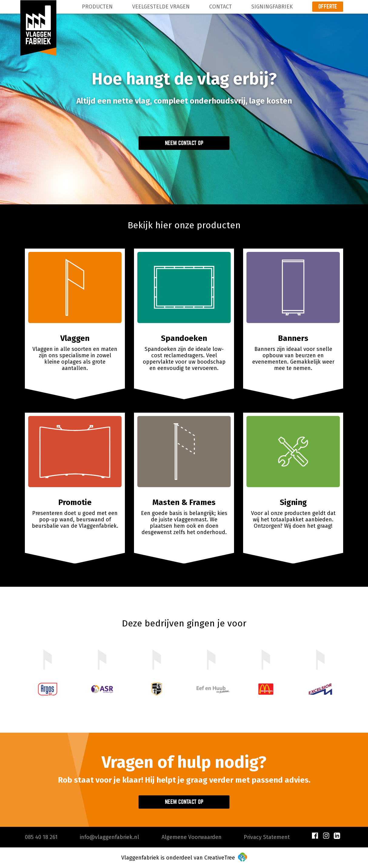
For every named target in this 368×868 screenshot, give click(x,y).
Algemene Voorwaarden (192, 837)
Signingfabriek (272, 7)
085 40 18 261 (41, 837)
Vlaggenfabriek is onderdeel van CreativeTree (184, 858)
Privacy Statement (267, 837)
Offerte (328, 6)
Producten (97, 7)
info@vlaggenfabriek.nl (109, 837)
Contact (221, 7)
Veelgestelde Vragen (161, 7)
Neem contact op (184, 143)
